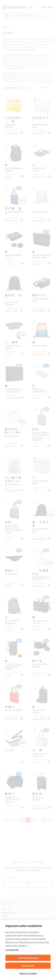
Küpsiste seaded (28, 973)
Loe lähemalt (12, 950)
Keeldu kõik (28, 966)
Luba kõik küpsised (28, 958)
